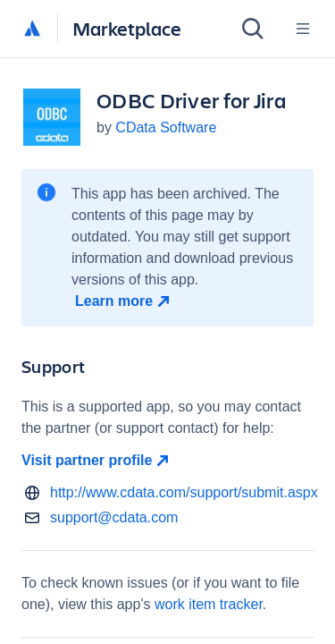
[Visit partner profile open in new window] (167, 461)
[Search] (253, 29)
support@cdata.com (114, 517)
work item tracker (209, 604)
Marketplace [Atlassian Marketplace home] (127, 28)
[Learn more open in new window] (125, 301)
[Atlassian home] (32, 30)
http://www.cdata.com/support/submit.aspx (184, 492)
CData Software (166, 127)
